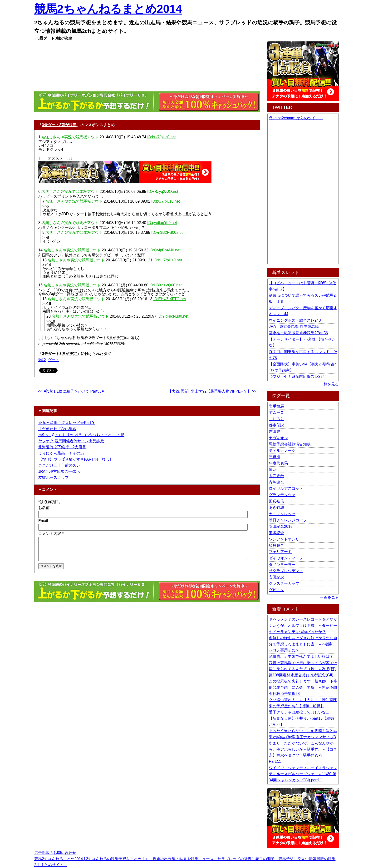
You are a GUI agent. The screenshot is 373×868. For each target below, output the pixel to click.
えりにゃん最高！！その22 (61, 453)
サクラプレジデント (286, 571)
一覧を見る (329, 384)
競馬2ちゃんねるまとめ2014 (108, 9)
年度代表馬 (278, 463)
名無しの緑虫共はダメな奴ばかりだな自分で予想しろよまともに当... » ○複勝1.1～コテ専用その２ (303, 644)
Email (43, 521)
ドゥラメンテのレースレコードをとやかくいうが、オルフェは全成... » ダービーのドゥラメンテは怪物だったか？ (303, 625)
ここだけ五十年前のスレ (59, 465)
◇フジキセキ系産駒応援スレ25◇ (298, 377)
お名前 (44, 508)
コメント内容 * (51, 534)
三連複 (275, 457)
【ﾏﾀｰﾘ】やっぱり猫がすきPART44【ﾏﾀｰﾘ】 (76, 459)
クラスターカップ (284, 583)
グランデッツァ (282, 495)
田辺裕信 (276, 501)
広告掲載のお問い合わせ (55, 853)
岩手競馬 (276, 406)
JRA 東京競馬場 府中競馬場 (294, 327)
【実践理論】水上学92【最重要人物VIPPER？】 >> (212, 391)
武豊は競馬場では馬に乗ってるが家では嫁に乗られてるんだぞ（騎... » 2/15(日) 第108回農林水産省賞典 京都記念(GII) (303, 669)
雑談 (42, 360)
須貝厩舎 (276, 546)
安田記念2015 (281, 526)
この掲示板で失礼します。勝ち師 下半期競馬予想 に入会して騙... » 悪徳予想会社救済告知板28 (303, 687)
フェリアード (280, 552)
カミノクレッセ (282, 514)
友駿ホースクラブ (54, 477)
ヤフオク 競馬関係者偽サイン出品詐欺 (71, 441)
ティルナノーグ (282, 451)
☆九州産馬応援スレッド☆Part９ (66, 423)
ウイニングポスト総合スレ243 (295, 320)
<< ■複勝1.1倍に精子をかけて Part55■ (71, 391)
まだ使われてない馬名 (57, 429)
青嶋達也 (276, 482)
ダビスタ (276, 590)
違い (273, 470)
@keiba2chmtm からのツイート (296, 118)
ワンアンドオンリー (286, 539)
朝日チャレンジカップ (288, 520)
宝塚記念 (276, 533)
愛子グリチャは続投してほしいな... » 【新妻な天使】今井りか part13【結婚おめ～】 (301, 718)
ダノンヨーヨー (282, 565)
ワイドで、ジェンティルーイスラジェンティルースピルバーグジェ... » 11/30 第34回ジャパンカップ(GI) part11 (303, 774)
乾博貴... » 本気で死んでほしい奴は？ (301, 656)
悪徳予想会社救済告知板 (290, 444)
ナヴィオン (278, 438)
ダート (54, 360)
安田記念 (276, 577)
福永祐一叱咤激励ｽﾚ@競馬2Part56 (298, 333)
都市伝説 (276, 425)
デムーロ (276, 412)
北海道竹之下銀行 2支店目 (62, 447)
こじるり (276, 419)
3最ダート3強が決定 (59, 125)
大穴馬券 (276, 476)
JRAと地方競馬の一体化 (59, 471)
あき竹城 (276, 507)
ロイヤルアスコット (286, 488)
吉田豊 (275, 432)
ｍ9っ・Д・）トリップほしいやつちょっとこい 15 (81, 435)
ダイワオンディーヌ (286, 558)
